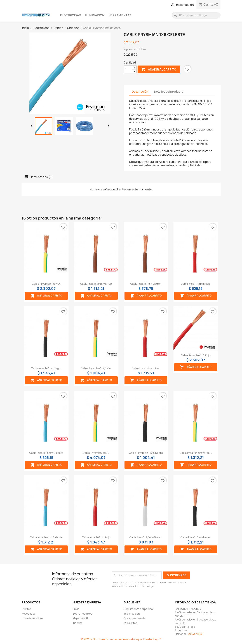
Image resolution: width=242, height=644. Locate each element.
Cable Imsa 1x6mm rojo (96, 537)
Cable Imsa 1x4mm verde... (196, 453)
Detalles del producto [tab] (169, 92)
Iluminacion (95, 15)
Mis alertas (130, 623)
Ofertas (26, 609)
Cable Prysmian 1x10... (96, 453)
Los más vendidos (32, 618)
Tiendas (78, 623)
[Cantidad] (128, 69)
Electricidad (71, 15)
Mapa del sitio (81, 618)
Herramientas (120, 15)
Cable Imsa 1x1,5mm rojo (196, 284)
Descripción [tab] (140, 92)
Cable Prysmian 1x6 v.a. (46, 284)
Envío (76, 609)
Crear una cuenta (135, 618)
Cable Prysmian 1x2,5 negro (146, 453)
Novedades (29, 614)
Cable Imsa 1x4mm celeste (46, 537)
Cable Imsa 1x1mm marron (146, 284)
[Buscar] (196, 15)
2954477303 (195, 634)
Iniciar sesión (132, 614)
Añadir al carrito (159, 69)
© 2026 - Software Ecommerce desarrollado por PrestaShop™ (121, 639)
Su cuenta (132, 602)
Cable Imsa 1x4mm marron (96, 284)
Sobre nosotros (82, 614)
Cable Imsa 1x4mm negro (196, 537)
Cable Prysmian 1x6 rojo (196, 355)
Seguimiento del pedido (138, 609)
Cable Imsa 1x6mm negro (46, 368)
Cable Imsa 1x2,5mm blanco (146, 537)
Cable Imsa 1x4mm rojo (146, 368)
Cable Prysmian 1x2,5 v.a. (96, 368)
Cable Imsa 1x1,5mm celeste (46, 453)
